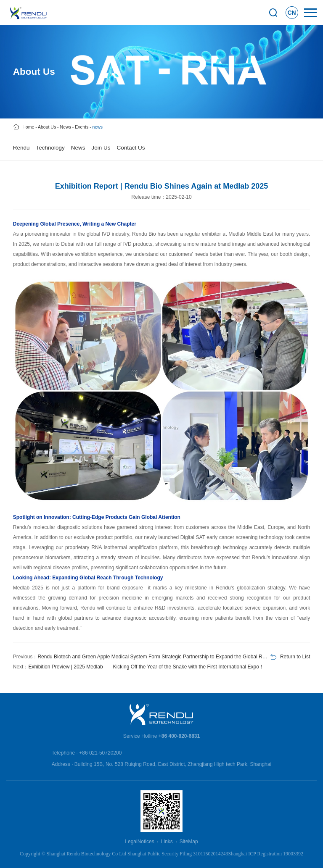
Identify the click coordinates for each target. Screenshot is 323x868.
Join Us (101, 148)
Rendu (21, 148)
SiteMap (189, 842)
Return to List (295, 657)
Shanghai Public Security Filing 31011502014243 (178, 854)
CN (292, 13)
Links (167, 842)
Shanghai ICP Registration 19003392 (266, 854)
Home (28, 127)
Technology (50, 148)
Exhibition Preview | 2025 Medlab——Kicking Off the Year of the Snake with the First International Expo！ (146, 667)
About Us (47, 127)
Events (82, 127)
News (78, 148)
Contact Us (131, 148)
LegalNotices (139, 842)
